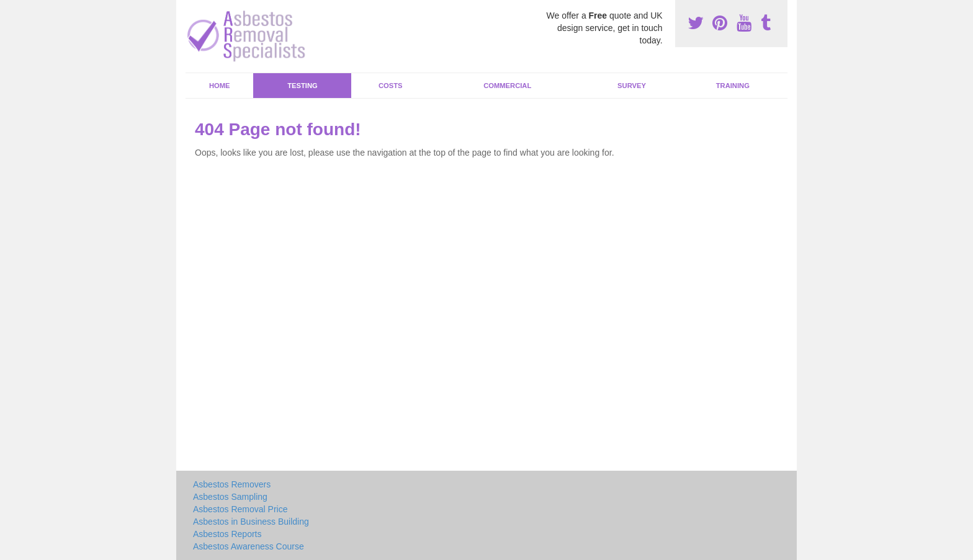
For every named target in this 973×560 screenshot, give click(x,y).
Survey (632, 86)
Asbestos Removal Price (240, 509)
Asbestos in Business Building (251, 522)
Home (220, 86)
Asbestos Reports (227, 534)
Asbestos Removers (232, 484)
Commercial (507, 86)
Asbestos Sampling (230, 497)
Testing (302, 86)
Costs (391, 86)
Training (733, 86)
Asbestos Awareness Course (249, 546)
